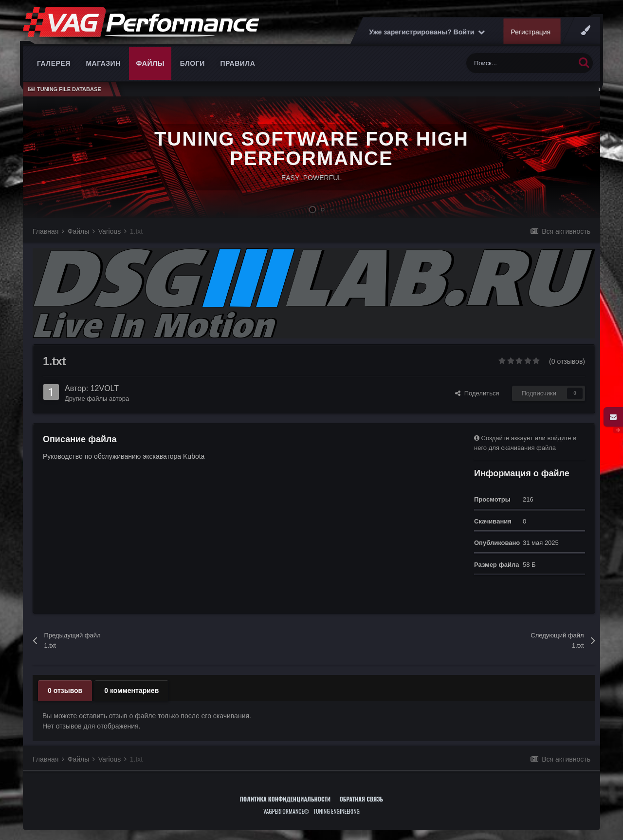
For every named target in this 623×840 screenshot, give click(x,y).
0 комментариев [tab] (131, 691)
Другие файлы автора (97, 399)
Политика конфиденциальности (285, 799)
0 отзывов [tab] (65, 691)
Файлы (150, 63)
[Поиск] (521, 63)
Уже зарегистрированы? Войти (427, 32)
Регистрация (531, 32)
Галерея (54, 63)
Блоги (192, 63)
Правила (238, 63)
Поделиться (477, 393)
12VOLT (105, 388)
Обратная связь (362, 799)
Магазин (103, 63)
